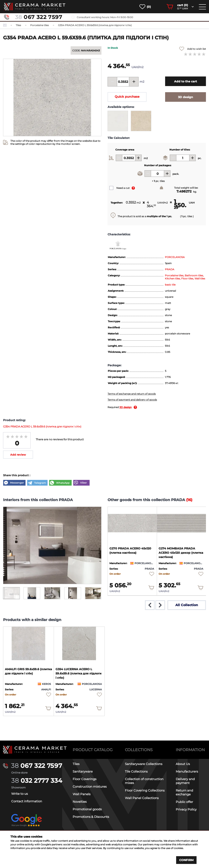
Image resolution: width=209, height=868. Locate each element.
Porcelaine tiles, (175, 275)
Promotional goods (87, 809)
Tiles (76, 764)
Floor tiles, (188, 278)
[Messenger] (14, 483)
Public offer (184, 802)
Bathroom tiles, (194, 275)
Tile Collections (136, 771)
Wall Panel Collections (142, 798)
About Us (183, 764)
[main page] (35, 7)
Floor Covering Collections (145, 790)
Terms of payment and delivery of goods (132, 400)
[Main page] (35, 750)
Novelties (80, 802)
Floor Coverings (84, 779)
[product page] (132, 523)
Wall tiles (200, 278)
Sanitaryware (83, 771)
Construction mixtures (90, 787)
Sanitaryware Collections (144, 764)
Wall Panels (82, 794)
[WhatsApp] (60, 483)
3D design (126, 407)
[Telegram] (37, 483)
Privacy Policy (186, 809)
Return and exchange (184, 792)
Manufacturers (187, 771)
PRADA (170, 269)
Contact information (27, 801)
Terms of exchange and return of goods (132, 394)
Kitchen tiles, (173, 278)
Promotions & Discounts (91, 817)
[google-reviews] (27, 824)
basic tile (170, 285)
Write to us (19, 794)
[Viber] (81, 483)
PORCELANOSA (175, 257)
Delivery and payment (185, 781)
